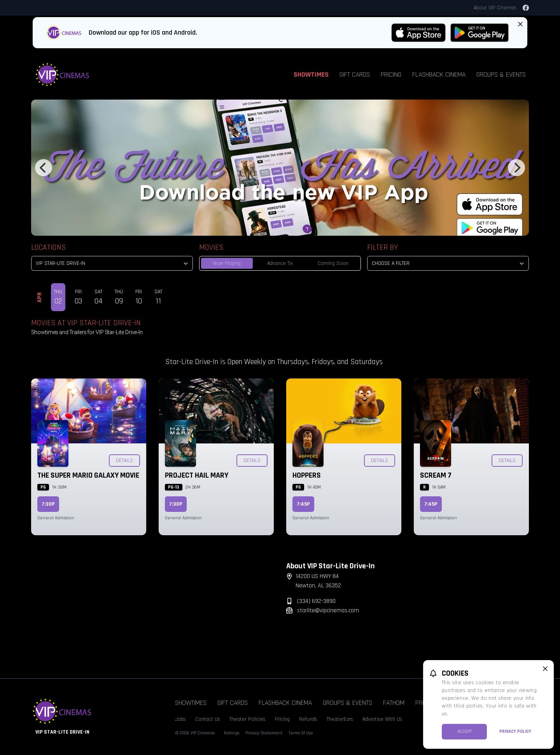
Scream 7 (436, 475)
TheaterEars (340, 719)
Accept (465, 731)
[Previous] (44, 168)
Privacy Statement (264, 733)
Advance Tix (280, 263)
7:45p (303, 504)
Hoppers (307, 475)
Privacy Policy (515, 731)
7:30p (48, 504)
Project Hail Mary (197, 475)
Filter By (382, 247)
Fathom (394, 703)
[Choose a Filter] (448, 263)
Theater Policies (248, 719)
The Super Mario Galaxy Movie (88, 475)
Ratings (232, 733)
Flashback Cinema (439, 74)
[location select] (112, 263)
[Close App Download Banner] (520, 24)
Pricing (391, 74)
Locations (49, 247)
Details (124, 461)
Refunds (308, 719)
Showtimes (311, 74)
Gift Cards (355, 74)
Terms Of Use (301, 733)
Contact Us (208, 719)
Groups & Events (501, 74)
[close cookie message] (545, 669)
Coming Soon (333, 263)
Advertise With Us (382, 719)
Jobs (180, 719)
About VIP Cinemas (495, 8)
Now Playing (227, 263)
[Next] (516, 168)
